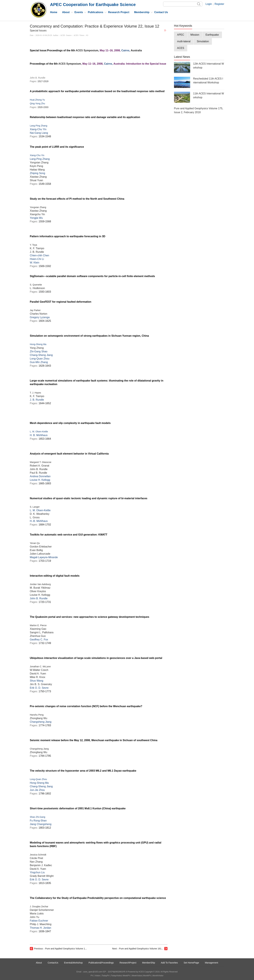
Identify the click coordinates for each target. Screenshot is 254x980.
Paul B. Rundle (38, 473)
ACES (79, 50)
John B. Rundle (39, 469)
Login (209, 4)
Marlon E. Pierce (38, 625)
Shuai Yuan (36, 180)
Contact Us (161, 12)
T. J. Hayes (35, 393)
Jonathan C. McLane (40, 667)
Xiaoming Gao (38, 629)
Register (219, 4)
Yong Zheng (37, 348)
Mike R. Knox (38, 677)
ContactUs (53, 963)
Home (54, 12)
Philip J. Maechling (41, 924)
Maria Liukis (37, 914)
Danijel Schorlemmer (42, 910)
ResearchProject (128, 963)
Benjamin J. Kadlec (41, 865)
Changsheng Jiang (39, 749)
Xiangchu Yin (37, 214)
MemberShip (149, 963)
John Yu (35, 917)
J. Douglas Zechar (39, 906)
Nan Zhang (36, 862)
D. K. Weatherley (40, 514)
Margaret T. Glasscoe (41, 462)
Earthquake (212, 35)
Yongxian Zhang (39, 162)
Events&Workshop (73, 963)
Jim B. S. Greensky (41, 684)
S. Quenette (36, 285)
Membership (142, 12)
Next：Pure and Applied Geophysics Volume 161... (138, 949)
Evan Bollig (36, 550)
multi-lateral (184, 41)
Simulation (203, 41)
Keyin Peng (36, 166)
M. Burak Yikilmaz (40, 588)
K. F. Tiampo (37, 248)
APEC (181, 35)
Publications (95, 12)
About (66, 12)
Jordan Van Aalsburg (40, 584)
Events (79, 12)
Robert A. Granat (40, 466)
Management (212, 963)
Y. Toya (33, 245)
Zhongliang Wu (38, 718)
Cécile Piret (36, 858)
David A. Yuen (38, 674)
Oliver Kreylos (38, 591)
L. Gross (35, 517)
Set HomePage (191, 963)
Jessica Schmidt (38, 855)
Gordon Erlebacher (41, 547)
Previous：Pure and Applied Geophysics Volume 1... (60, 949)
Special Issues (38, 31)
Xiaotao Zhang (38, 177)
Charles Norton (39, 314)
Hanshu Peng (37, 715)
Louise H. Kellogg (40, 595)
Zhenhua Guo (38, 636)
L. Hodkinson (37, 288)
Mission (195, 35)
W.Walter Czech (39, 670)
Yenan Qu (35, 543)
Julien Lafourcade (40, 554)
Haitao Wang (37, 170)
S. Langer (35, 507)
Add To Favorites (169, 963)
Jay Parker (35, 310)
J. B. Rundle (37, 252)
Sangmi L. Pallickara (42, 632)
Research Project (119, 12)
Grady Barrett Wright (42, 876)
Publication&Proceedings (101, 963)
